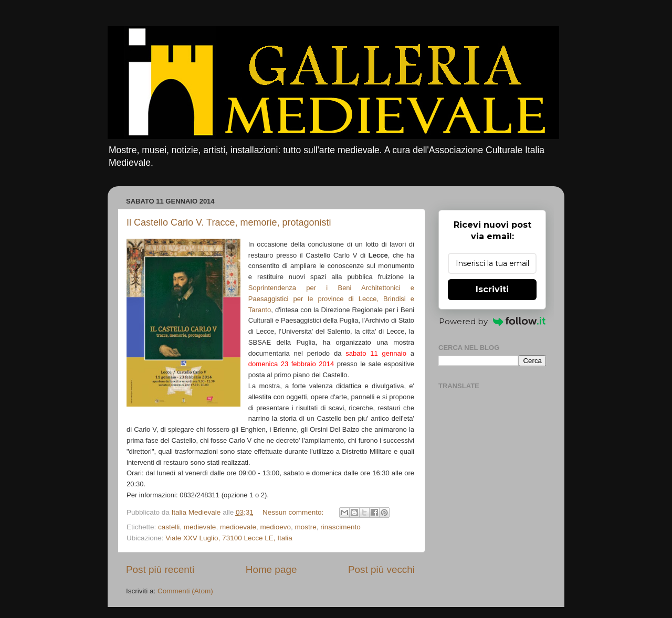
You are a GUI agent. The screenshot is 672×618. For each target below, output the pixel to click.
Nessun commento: (294, 512)
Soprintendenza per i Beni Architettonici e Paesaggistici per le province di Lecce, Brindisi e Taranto (331, 299)
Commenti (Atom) (185, 591)
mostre (306, 527)
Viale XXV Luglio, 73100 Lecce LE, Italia (229, 538)
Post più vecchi (381, 569)
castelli (169, 527)
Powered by (492, 321)
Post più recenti (160, 569)
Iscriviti (492, 289)
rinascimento (340, 527)
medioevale (238, 527)
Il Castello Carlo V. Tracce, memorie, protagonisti (229, 222)
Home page (271, 569)
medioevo (275, 527)
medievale (200, 527)
